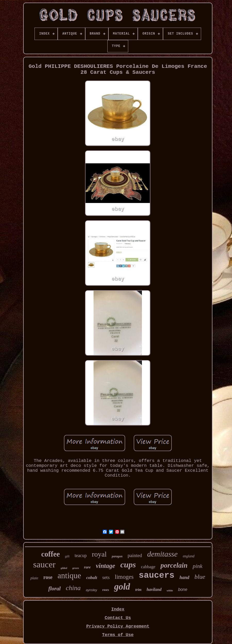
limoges (124, 577)
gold (122, 587)
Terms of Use (118, 635)
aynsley (91, 590)
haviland (154, 589)
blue (200, 577)
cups (128, 565)
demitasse (162, 554)
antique (69, 576)
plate (34, 578)
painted (135, 555)
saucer (44, 564)
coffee (50, 554)
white (170, 590)
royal (99, 554)
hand (184, 577)
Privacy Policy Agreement (118, 626)
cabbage (148, 567)
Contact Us (118, 618)
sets (106, 577)
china (73, 588)
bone (183, 589)
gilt (67, 556)
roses (106, 590)
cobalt (92, 578)
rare (87, 567)
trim (138, 590)
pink (197, 566)
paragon (117, 556)
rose (48, 577)
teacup (81, 556)
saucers (157, 576)
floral (55, 589)
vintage (105, 566)
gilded (64, 568)
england (189, 556)
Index (118, 609)
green (76, 568)
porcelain (174, 565)
